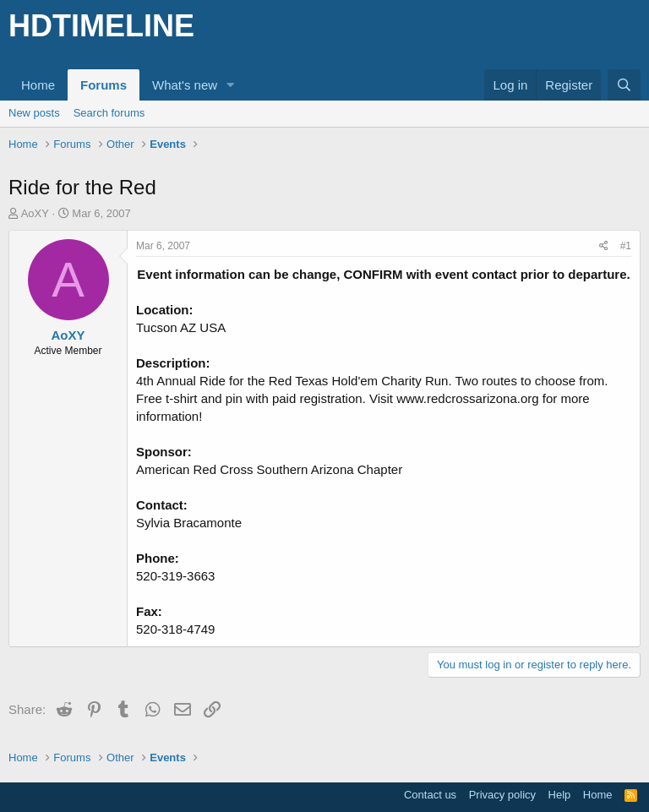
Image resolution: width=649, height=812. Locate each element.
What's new (185, 85)
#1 (626, 246)
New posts (34, 113)
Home (38, 85)
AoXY (35, 213)
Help (560, 795)
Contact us (430, 795)
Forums (104, 85)
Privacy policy (502, 795)
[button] (231, 85)
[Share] (604, 246)
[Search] (624, 85)
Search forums (109, 113)
